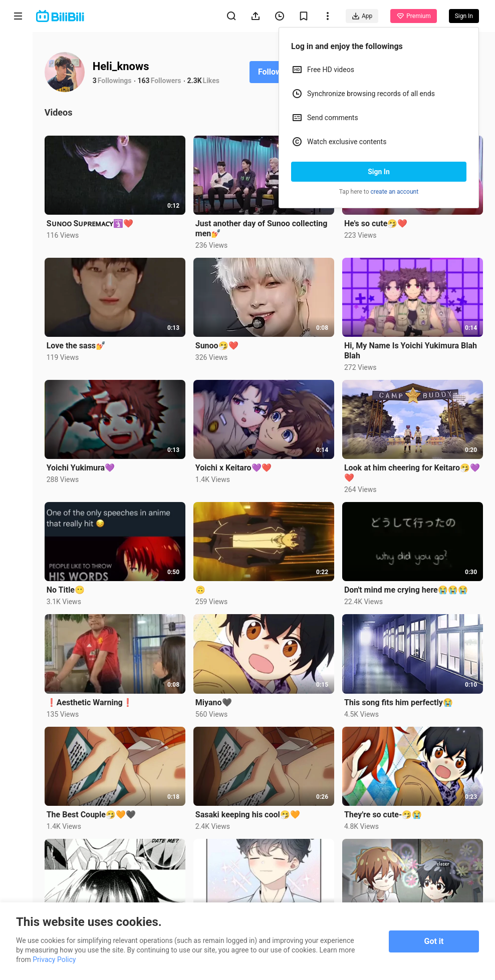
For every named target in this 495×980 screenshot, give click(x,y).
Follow (273, 72)
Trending (18, 173)
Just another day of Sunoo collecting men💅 (264, 228)
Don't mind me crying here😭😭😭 (407, 587)
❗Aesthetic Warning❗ (93, 699)
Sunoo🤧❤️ (219, 345)
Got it (434, 941)
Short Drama (18, 131)
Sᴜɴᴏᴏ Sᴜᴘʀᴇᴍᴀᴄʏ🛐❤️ (94, 223)
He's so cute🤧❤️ (377, 223)
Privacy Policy (54, 959)
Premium (413, 16)
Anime (18, 89)
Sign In (379, 172)
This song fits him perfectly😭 (400, 699)
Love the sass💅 (80, 344)
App (362, 16)
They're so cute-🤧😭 (384, 810)
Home (18, 51)
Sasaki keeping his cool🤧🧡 (250, 810)
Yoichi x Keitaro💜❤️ (236, 466)
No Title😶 (69, 587)
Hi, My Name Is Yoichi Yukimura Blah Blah (412, 349)
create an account (395, 192)
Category (18, 211)
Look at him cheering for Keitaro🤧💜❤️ (408, 471)
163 (147, 81)
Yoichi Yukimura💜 (84, 466)
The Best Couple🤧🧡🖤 (95, 810)
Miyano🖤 (216, 699)
